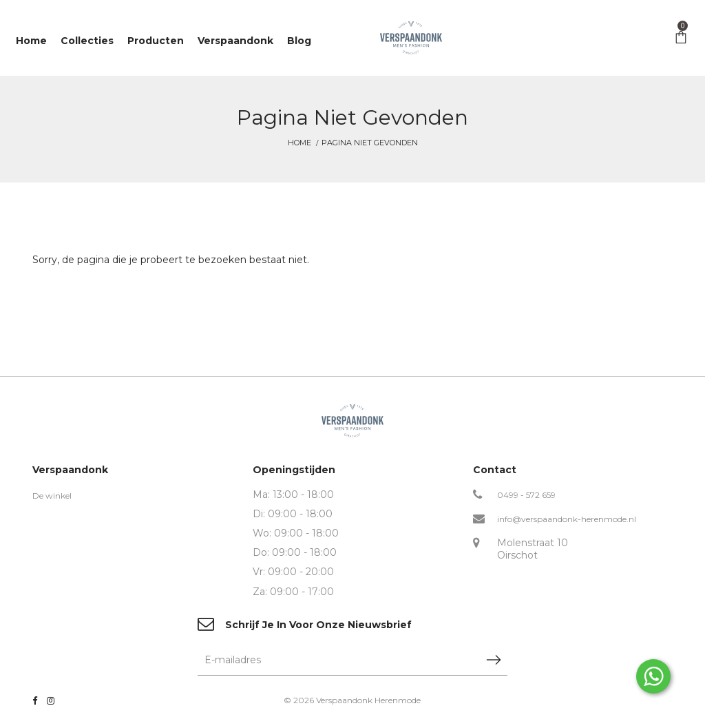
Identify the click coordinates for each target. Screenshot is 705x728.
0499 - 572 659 (526, 495)
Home (299, 143)
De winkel (52, 496)
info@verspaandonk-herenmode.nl (567, 519)
